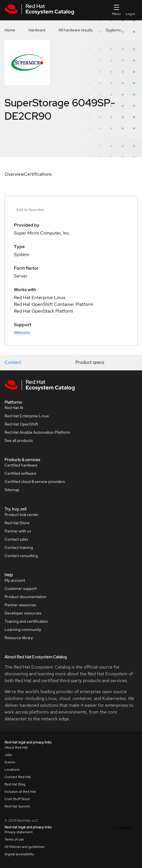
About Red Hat (16, 747)
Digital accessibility (19, 854)
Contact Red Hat (18, 777)
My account (15, 580)
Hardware (37, 30)
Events (10, 762)
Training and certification (26, 621)
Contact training (19, 547)
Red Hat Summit (17, 806)
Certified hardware (21, 465)
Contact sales (16, 539)
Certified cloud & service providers (35, 482)
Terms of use (14, 839)
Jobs (8, 755)
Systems (113, 30)
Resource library (19, 638)
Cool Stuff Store (17, 799)
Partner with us (18, 531)
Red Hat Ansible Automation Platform (37, 432)
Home (10, 30)
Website (22, 333)
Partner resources (20, 605)
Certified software (20, 473)
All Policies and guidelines (24, 847)
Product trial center (22, 515)
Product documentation (26, 597)
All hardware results (76, 30)
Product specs (90, 362)
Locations (12, 770)
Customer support (21, 588)
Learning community (23, 629)
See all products (19, 441)
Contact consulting (21, 556)
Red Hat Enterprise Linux (27, 416)
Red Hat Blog (15, 784)
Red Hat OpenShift (21, 424)
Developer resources (23, 613)
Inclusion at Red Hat (20, 792)
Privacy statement (19, 832)
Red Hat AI (14, 408)
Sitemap (12, 490)
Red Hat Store (17, 523)
